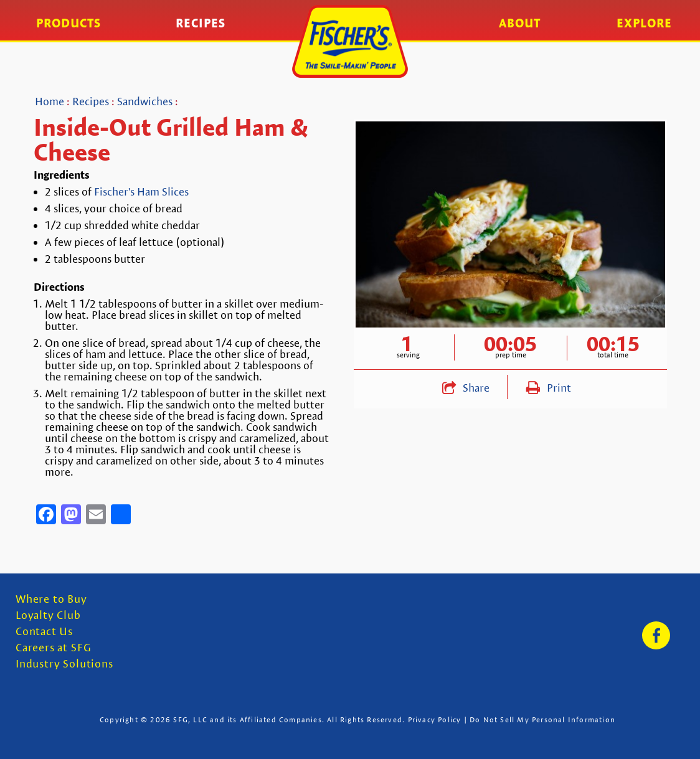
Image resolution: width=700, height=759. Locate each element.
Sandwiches (145, 101)
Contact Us (44, 632)
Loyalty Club (48, 615)
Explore (644, 23)
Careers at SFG (53, 648)
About (520, 23)
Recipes (201, 23)
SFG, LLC (190, 719)
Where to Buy (51, 599)
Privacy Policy (435, 719)
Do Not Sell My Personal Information (542, 719)
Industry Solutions (64, 664)
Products (69, 23)
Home (50, 101)
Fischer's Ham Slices (141, 191)
